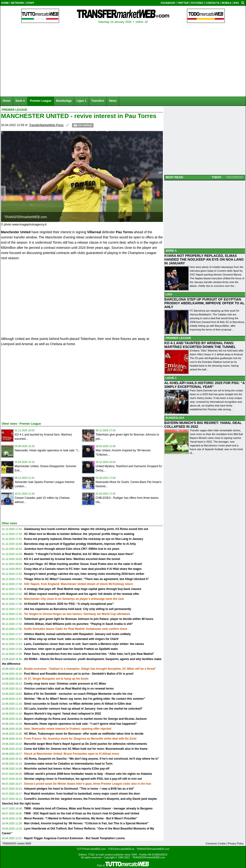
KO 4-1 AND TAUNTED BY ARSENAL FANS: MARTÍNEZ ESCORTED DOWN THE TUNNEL (200, 345)
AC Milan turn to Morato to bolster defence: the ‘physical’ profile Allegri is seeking (79, 534)
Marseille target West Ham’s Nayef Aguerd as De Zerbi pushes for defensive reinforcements (86, 744)
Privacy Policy (236, 843)
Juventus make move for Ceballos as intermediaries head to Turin (68, 764)
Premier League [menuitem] (41, 101)
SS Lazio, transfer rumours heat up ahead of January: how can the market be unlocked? (83, 709)
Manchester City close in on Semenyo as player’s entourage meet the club (74, 599)
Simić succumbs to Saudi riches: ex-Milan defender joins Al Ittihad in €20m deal (78, 704)
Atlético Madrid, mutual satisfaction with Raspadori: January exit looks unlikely (77, 634)
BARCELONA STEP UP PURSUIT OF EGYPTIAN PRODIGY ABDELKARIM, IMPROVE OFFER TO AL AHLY (204, 303)
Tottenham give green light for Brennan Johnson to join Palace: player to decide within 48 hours (89, 619)
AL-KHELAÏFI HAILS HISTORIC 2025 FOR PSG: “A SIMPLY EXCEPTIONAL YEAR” (205, 385)
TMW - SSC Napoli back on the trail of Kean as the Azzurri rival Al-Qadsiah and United (82, 813)
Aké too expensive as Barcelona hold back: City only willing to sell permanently (78, 609)
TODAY (217, 177)
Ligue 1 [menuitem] (81, 101)
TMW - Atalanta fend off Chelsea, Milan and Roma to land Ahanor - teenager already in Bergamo (88, 809)
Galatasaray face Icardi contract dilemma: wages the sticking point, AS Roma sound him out (86, 529)
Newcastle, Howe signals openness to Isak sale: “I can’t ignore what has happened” (81, 724)
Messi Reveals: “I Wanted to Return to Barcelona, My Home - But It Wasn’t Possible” (81, 818)
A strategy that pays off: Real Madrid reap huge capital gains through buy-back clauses (83, 589)
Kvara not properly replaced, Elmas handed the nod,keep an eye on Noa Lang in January (84, 539)
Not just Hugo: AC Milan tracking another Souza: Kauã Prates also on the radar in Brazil (83, 564)
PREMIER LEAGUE (178, 338)
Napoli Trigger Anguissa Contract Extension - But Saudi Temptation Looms (74, 838)
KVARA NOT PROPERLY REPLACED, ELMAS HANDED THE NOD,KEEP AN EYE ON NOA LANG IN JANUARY (204, 259)
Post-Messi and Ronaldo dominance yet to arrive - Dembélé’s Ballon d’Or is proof (79, 674)
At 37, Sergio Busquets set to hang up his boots (56, 679)
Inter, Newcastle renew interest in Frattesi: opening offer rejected (68, 729)
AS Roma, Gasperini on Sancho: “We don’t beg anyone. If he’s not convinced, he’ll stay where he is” (92, 759)
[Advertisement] (36, 383)
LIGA (169, 294)
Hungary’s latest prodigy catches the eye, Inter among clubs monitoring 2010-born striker (84, 574)
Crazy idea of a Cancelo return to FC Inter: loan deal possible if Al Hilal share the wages (83, 569)
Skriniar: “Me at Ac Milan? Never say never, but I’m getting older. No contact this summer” (85, 699)
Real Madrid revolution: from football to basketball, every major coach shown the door (82, 794)
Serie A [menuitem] (20, 101)
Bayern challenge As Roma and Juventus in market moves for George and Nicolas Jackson (85, 719)
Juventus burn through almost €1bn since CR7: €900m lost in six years (72, 549)
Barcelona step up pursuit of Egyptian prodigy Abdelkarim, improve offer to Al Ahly (80, 544)
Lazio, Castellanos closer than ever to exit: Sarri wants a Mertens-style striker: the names (84, 644)
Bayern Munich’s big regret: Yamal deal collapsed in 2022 (63, 714)
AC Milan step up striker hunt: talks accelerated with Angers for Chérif (71, 639)
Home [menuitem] (6, 101)
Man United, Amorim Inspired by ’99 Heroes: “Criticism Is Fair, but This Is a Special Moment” (86, 823)
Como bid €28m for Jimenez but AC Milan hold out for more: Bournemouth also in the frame (86, 749)
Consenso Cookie (216, 843)
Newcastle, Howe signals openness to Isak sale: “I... (47, 450)
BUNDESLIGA (175, 418)
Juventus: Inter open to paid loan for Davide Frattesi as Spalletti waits (71, 649)
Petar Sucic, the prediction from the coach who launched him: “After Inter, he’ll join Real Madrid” (89, 654)
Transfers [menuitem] (98, 101)
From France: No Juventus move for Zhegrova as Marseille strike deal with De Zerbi (80, 739)
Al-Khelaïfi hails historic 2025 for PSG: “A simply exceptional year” (69, 604)
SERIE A (171, 251)
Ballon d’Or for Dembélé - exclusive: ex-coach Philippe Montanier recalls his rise (78, 694)
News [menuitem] (113, 101)
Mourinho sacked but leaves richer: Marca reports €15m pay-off (67, 769)
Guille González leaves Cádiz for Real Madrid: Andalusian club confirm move (76, 629)
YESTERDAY (235, 177)
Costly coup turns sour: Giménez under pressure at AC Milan (65, 684)
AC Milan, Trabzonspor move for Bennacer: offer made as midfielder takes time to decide (84, 734)
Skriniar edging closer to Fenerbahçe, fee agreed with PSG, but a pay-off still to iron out (83, 779)
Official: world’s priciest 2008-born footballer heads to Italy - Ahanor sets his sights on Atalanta (88, 774)
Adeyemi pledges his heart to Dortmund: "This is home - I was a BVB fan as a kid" (79, 789)
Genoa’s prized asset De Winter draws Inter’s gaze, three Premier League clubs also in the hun (88, 784)
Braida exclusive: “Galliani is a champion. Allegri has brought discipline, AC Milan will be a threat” (90, 669)
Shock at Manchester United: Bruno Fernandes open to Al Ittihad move (72, 754)
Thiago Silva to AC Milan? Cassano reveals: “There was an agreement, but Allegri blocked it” (87, 579)
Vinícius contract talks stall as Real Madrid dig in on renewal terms (69, 689)
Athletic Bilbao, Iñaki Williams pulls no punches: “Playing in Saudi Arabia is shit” (79, 624)
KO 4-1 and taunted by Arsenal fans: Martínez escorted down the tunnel (72, 559)
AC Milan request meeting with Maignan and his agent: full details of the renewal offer (82, 594)
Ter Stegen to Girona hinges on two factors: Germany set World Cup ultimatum (77, 614)
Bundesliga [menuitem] (64, 101)
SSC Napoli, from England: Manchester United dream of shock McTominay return (79, 584)
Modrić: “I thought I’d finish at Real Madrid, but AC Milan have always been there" (79, 554)
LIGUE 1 (171, 378)
